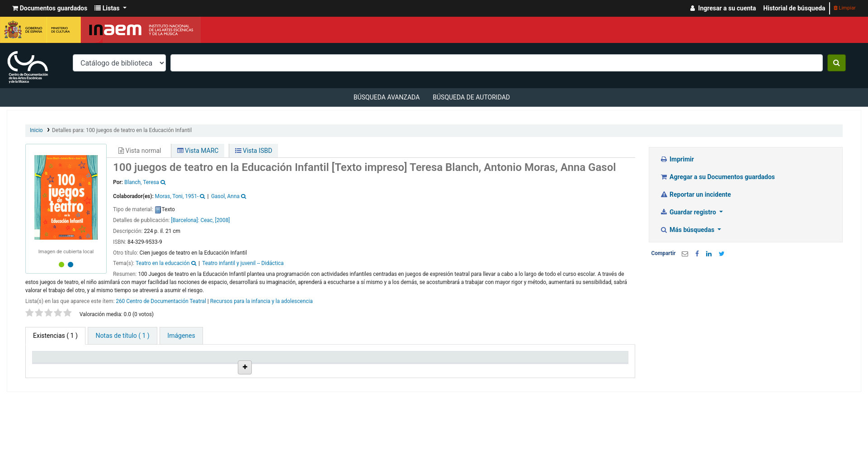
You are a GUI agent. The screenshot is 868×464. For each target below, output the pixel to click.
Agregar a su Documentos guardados (718, 177)
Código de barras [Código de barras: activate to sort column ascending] (581, 368)
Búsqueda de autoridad (471, 97)
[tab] (122, 336)
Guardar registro (689, 212)
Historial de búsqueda (794, 8)
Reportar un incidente (696, 194)
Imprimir (677, 159)
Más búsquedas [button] (688, 230)
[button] (50, 8)
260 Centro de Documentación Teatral (161, 301)
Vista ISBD (254, 151)
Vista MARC (198, 151)
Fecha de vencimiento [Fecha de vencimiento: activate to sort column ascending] (512, 368)
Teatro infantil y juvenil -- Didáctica (243, 263)
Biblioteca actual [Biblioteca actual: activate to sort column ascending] (134, 368)
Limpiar (845, 8)
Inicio (36, 130)
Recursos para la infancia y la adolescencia (262, 301)
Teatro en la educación (163, 263)
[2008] (222, 220)
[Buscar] (837, 63)
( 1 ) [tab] (55, 336)
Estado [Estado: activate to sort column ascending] (419, 368)
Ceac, (207, 220)
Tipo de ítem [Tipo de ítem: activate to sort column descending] (54, 368)
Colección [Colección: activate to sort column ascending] (199, 368)
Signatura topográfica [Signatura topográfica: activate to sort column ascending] (363, 368)
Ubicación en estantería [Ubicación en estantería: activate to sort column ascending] (278, 365)
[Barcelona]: (186, 220)
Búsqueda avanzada (387, 97)
